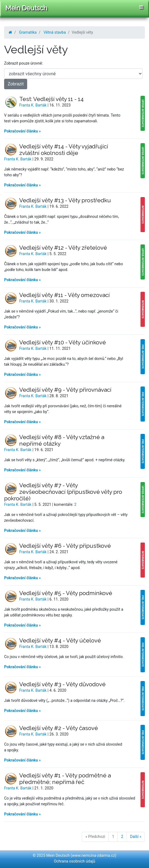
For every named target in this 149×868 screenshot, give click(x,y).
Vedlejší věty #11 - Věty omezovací (64, 295)
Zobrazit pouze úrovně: (23, 63)
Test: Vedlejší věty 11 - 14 (51, 99)
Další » (136, 837)
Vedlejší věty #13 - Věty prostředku (65, 200)
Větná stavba (55, 32)
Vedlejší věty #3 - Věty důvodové (62, 684)
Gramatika (28, 32)
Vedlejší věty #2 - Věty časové (59, 728)
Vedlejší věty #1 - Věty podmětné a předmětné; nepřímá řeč (65, 779)
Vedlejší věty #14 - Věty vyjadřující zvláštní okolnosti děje (64, 150)
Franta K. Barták (33, 105)
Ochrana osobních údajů (74, 861)
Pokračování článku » (23, 131)
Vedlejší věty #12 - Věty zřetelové (63, 248)
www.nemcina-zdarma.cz (93, 855)
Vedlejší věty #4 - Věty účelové (60, 640)
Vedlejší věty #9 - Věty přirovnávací (65, 390)
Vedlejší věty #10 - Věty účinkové (63, 342)
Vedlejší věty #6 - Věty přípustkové (65, 546)
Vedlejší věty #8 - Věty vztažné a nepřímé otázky (62, 440)
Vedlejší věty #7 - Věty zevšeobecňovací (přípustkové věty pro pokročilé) (63, 492)
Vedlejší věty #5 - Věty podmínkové (66, 593)
